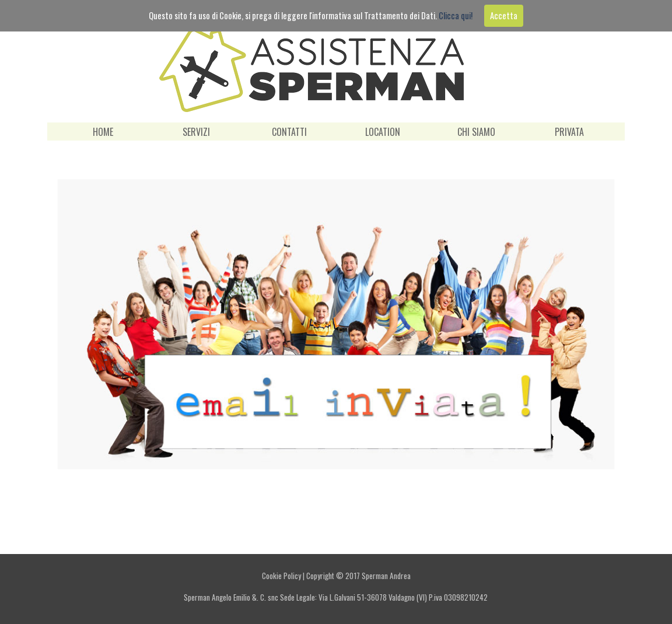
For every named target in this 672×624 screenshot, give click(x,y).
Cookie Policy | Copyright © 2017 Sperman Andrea (336, 576)
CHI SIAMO (476, 132)
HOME (103, 132)
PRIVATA (569, 132)
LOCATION (383, 132)
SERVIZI (196, 132)
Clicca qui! (456, 15)
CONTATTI (289, 132)
